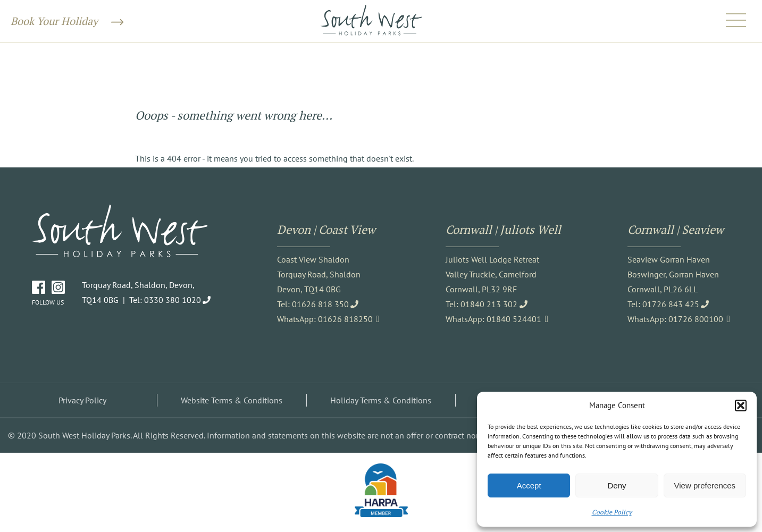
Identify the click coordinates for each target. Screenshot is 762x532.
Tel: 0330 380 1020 (165, 300)
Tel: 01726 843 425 (663, 304)
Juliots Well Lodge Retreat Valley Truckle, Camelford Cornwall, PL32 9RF (492, 274)
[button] (741, 406)
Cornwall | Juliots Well (503, 229)
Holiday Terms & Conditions (381, 400)
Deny (617, 485)
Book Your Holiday (67, 21)
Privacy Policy (82, 400)
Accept (529, 485)
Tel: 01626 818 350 (313, 304)
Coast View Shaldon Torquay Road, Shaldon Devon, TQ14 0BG (319, 274)
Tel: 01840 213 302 (482, 304)
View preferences (705, 485)
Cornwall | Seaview (676, 229)
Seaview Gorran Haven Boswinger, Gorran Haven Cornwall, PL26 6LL (673, 274)
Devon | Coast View (326, 229)
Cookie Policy (612, 512)
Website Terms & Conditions (232, 400)
